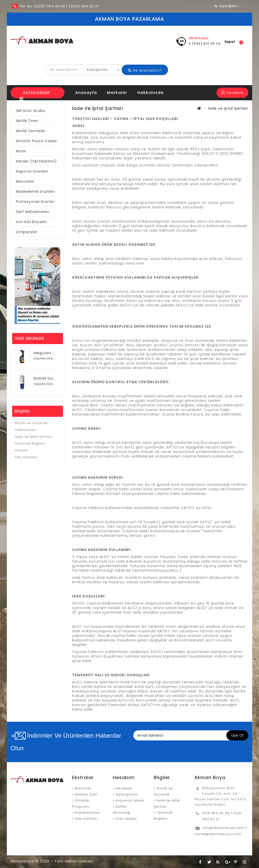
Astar (21, 151)
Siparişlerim (127, 794)
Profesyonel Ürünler (35, 202)
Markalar (117, 93)
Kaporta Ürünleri (32, 171)
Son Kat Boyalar (31, 222)
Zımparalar (27, 232)
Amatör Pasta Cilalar (37, 141)
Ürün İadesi (126, 819)
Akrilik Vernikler (31, 131)
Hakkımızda (150, 93)
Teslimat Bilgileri (30, 443)
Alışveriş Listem (130, 800)
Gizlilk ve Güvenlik (31, 423)
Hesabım (124, 788)
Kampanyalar (88, 813)
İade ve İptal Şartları (34, 437)
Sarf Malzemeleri (33, 212)
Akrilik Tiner (27, 121)
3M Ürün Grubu (31, 111)
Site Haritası (26, 457)
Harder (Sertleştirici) (36, 161)
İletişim (21, 450)
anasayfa (86, 93)
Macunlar (25, 181)
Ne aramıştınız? (145, 70)
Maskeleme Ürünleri (35, 191)
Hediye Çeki (86, 794)
